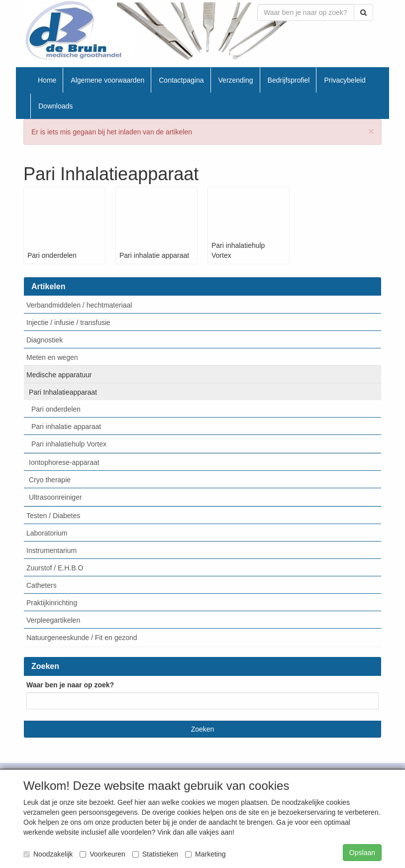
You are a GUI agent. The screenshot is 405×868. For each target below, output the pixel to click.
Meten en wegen (52, 357)
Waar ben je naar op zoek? (70, 685)
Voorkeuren (102, 854)
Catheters (42, 585)
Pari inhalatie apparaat (66, 427)
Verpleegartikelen (53, 620)
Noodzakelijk (48, 854)
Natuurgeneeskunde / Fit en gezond (82, 638)
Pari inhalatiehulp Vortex (69, 444)
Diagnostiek (45, 340)
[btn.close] (371, 131)
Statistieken (155, 854)
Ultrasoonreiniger (55, 497)
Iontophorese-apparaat (64, 462)
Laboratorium (47, 533)
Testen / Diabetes (53, 516)
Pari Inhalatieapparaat (63, 392)
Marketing (205, 854)
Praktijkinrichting (52, 603)
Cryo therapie (50, 480)
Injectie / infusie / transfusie (68, 323)
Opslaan (362, 853)
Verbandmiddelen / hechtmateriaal (79, 305)
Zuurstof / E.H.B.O (55, 568)
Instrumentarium (51, 550)
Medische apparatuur (59, 375)
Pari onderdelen (56, 409)
